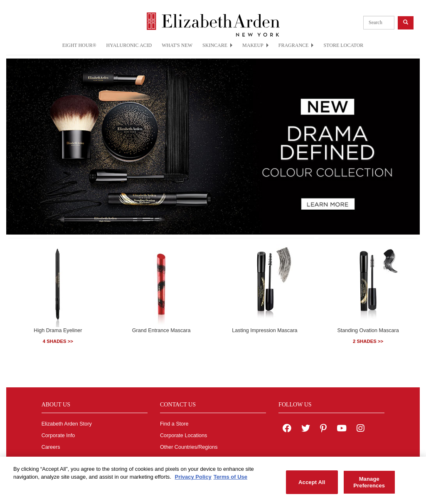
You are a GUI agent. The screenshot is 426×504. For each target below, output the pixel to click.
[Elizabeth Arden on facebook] (287, 429)
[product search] (379, 23)
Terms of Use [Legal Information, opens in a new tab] (230, 480)
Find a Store (174, 424)
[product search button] (406, 23)
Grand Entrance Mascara (161, 330)
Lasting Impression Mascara (265, 330)
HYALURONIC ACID (129, 45)
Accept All (312, 485)
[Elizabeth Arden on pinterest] (323, 429)
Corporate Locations (183, 435)
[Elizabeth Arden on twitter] (306, 429)
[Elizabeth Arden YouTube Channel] (342, 429)
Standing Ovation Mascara (368, 330)
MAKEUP (255, 45)
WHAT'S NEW (177, 45)
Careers (51, 447)
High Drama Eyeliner (58, 330)
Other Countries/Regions (189, 447)
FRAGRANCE (296, 45)
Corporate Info (58, 435)
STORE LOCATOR (343, 45)
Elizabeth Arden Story (67, 424)
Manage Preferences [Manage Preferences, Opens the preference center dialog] (369, 485)
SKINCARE (217, 45)
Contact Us (173, 459)
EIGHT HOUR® (79, 45)
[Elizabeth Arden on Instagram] (360, 429)
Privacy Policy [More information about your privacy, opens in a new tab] (193, 480)
